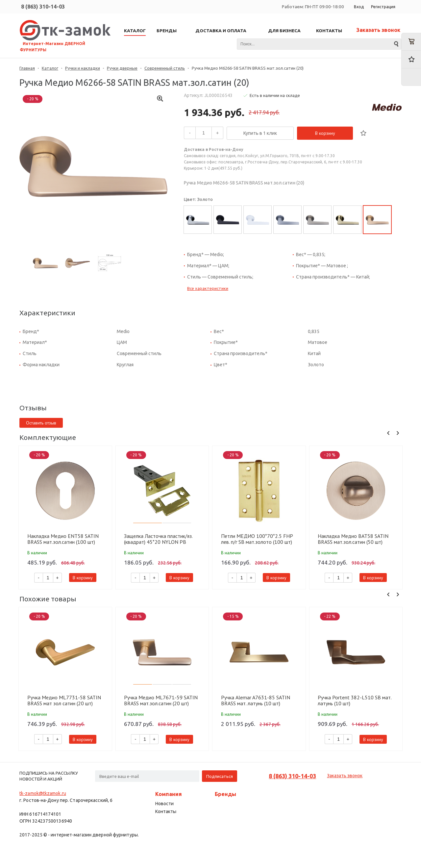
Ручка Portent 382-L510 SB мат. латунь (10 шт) (355, 700)
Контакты (166, 811)
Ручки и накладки (83, 68)
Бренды (225, 794)
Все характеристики (208, 288)
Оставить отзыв (41, 423)
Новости (164, 804)
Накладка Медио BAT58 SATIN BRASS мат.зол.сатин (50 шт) (353, 539)
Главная (27, 68)
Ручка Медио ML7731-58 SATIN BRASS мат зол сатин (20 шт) (64, 700)
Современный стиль (165, 68)
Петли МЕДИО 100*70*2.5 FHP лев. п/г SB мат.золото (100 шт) (257, 539)
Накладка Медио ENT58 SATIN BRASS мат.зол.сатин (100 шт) (63, 539)
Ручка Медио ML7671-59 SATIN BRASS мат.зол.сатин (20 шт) (161, 700)
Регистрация (383, 7)
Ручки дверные (122, 68)
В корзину (325, 133)
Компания (169, 794)
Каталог (50, 68)
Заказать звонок (378, 30)
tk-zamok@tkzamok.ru (43, 793)
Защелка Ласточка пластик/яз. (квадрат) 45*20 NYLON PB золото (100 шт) (158, 539)
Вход (359, 7)
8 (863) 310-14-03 (43, 7)
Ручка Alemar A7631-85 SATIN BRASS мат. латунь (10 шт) (256, 700)
